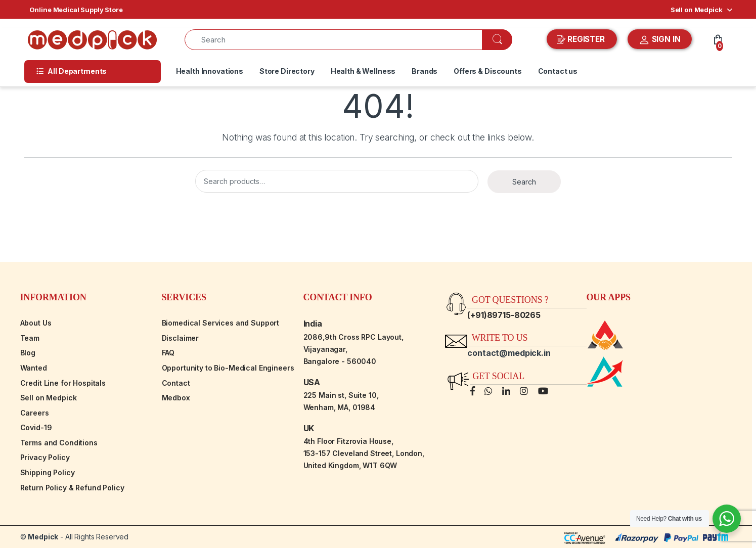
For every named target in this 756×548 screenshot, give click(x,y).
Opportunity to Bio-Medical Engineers (228, 368)
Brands (425, 71)
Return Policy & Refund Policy (72, 488)
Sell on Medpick (697, 10)
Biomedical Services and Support (221, 323)
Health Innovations (210, 71)
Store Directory (287, 71)
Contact (176, 383)
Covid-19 (36, 427)
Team (30, 338)
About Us (36, 323)
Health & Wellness (363, 71)
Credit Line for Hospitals (63, 383)
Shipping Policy (48, 472)
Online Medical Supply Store (76, 10)
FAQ (168, 353)
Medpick (43, 537)
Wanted (34, 368)
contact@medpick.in (509, 353)
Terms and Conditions (59, 443)
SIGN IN (660, 40)
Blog (28, 353)
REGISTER (582, 39)
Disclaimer (181, 338)
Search (524, 182)
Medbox (176, 398)
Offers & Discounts (487, 71)
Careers (35, 413)
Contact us (558, 71)
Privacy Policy (45, 457)
